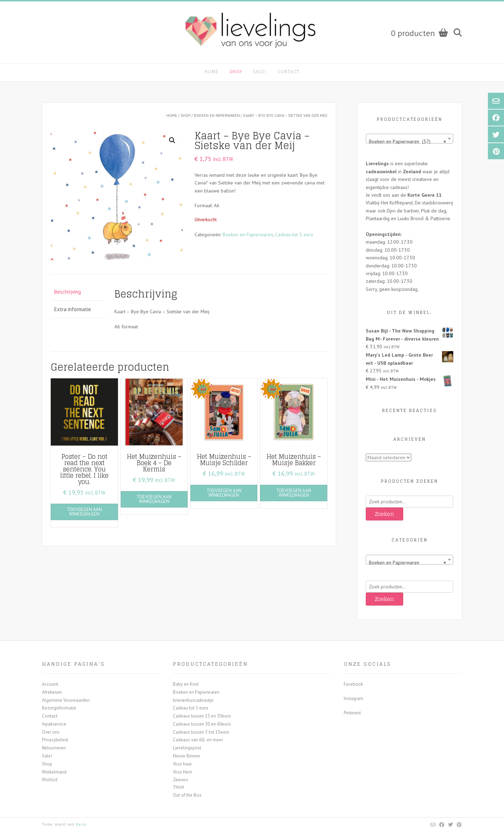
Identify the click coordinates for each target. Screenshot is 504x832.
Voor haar (182, 764)
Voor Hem (183, 772)
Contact (289, 72)
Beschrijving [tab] (68, 292)
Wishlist (50, 780)
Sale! (260, 72)
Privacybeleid (55, 740)
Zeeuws (181, 780)
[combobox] (409, 139)
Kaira (81, 824)
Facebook (353, 684)
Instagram (353, 698)
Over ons (51, 732)
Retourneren (54, 748)
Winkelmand (54, 772)
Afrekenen (52, 692)
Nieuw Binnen (187, 756)
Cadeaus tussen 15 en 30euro (202, 716)
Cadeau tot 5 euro (294, 235)
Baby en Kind (186, 684)
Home (212, 72)
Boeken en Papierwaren (217, 116)
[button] (172, 140)
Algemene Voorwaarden (66, 700)
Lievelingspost (187, 748)
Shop (236, 72)
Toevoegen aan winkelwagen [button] (84, 512)
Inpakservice (54, 724)
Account (50, 684)
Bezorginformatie (59, 708)
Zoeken (384, 514)
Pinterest (352, 713)
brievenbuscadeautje (193, 700)
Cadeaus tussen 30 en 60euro (202, 724)
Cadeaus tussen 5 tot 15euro (201, 732)
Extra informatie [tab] (73, 309)
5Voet (178, 787)
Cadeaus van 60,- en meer (198, 740)
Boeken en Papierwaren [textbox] (407, 562)
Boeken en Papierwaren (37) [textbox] (407, 141)
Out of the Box (187, 795)
